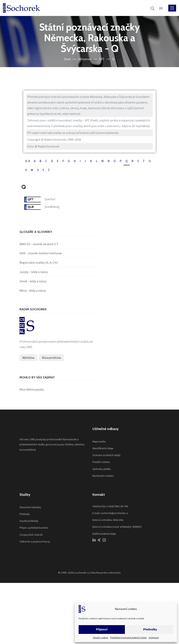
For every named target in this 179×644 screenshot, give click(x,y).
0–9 (28, 161)
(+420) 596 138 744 (117, 506)
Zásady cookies (100, 637)
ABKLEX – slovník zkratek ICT (39, 244)
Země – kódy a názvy (33, 281)
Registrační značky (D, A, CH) (39, 262)
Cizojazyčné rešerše (31, 535)
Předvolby (150, 629)
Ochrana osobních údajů (106, 455)
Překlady (25, 514)
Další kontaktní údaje (104, 534)
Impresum (154, 637)
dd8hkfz (137, 527)
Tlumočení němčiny (30, 507)
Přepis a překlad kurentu (34, 528)
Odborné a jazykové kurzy (35, 541)
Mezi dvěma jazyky (32, 389)
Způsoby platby (102, 469)
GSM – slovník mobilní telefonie (41, 253)
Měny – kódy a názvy (33, 290)
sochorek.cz (82, 573)
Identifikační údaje (103, 448)
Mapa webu (99, 441)
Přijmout (102, 629)
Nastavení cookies (103, 476)
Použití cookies (101, 462)
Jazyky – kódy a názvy (34, 272)
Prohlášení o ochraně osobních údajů (128, 637)
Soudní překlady (29, 521)
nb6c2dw (118, 520)
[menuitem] (161, 8)
